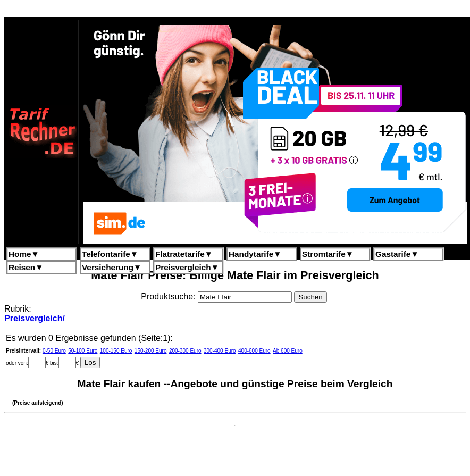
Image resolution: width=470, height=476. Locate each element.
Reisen (26, 267)
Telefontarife (110, 254)
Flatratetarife (184, 254)
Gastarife (397, 254)
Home (24, 254)
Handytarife (255, 254)
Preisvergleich (187, 267)
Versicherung (112, 267)
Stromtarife (328, 254)
